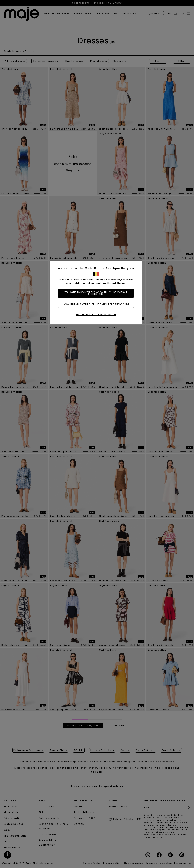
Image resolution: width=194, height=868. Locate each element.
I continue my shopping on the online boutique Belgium (97, 304)
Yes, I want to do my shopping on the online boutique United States (97, 293)
